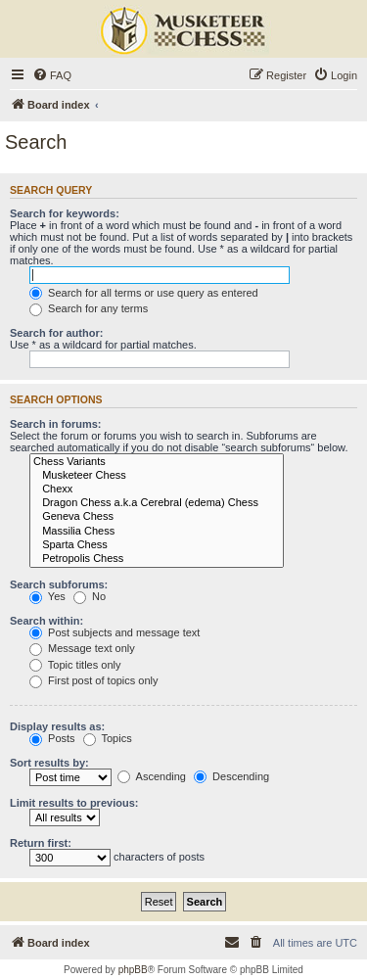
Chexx (157, 490)
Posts (52, 738)
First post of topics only (94, 680)
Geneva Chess (157, 517)
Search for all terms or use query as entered (144, 293)
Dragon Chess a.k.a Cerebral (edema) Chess (157, 503)
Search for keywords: (65, 213)
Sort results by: (49, 763)
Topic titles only (75, 665)
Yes (47, 596)
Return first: (41, 843)
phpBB (133, 970)
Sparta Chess (157, 545)
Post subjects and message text (115, 632)
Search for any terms (89, 308)
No (90, 596)
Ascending (152, 776)
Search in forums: (56, 424)
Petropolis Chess (157, 559)
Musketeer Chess (157, 476)
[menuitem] (52, 75)
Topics (108, 738)
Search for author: (56, 333)
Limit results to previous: (74, 803)
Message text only (82, 648)
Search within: (46, 621)
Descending (231, 776)
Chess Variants (157, 462)
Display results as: (57, 726)
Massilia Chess (157, 532)
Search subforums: (59, 584)
